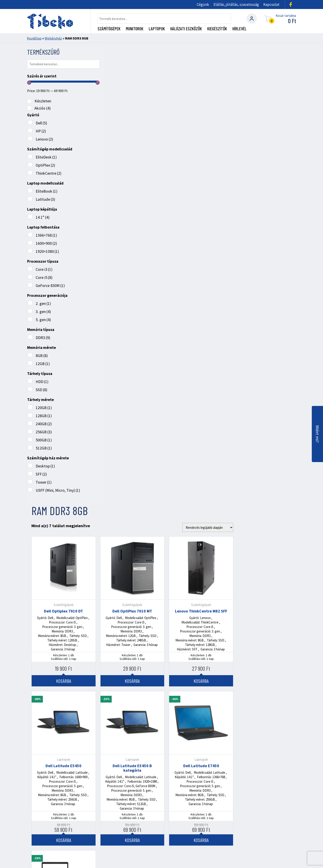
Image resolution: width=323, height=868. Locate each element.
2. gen (43, 302)
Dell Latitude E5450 (126, 308)
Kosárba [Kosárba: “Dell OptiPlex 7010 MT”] (195, 223)
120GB (44, 406)
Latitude (45, 198)
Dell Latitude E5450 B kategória (195, 311)
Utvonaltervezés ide (200, 796)
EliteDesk (46, 156)
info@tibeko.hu (64, 806)
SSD (41, 389)
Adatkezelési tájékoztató (51, 837)
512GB (44, 447)
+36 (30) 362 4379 (66, 785)
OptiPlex (45, 164)
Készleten (43, 100)
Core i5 (44, 276)
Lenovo (44, 138)
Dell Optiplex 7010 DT (126, 154)
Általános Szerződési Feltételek (246, 832)
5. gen (43, 318)
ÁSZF (292, 852)
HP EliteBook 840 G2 (126, 467)
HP (41, 130)
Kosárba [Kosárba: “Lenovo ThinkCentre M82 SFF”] (264, 223)
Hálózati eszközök (186, 29)
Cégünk (203, 4)
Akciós (42, 107)
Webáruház (53, 38)
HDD (42, 380)
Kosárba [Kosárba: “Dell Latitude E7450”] (264, 382)
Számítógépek (109, 29)
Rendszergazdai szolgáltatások (72, 832)
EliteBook (46, 190)
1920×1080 (47, 250)
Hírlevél (239, 29)
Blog (189, 832)
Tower (43, 481)
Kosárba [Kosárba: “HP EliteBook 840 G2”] (126, 537)
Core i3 (44, 268)
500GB (44, 439)
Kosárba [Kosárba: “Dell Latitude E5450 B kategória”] (195, 382)
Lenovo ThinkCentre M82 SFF (264, 154)
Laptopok (157, 29)
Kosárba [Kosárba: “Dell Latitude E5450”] (126, 382)
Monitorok (135, 29)
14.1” (42, 216)
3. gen (43, 310)
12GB (43, 362)
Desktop (45, 465)
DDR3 (43, 336)
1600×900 (46, 242)
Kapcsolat (271, 4)
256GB (44, 431)
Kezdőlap (34, 38)
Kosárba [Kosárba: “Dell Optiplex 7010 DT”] (126, 223)
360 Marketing (271, 859)
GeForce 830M (50, 284)
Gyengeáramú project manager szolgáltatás (142, 832)
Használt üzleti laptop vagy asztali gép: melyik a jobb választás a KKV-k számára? (250, 686)
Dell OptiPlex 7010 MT (195, 154)
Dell (41, 122)
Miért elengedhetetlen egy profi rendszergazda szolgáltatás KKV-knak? (157, 686)
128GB (44, 415)
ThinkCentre (48, 172)
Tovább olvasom (49, 704)
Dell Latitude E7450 (264, 308)
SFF (41, 473)
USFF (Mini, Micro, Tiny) (58, 489)
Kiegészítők (217, 29)
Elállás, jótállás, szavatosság (236, 4)
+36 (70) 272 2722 (66, 763)
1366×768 (46, 234)
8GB (41, 354)
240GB (44, 423)
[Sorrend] (271, 70)
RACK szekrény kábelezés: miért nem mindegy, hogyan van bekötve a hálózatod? (67, 686)
